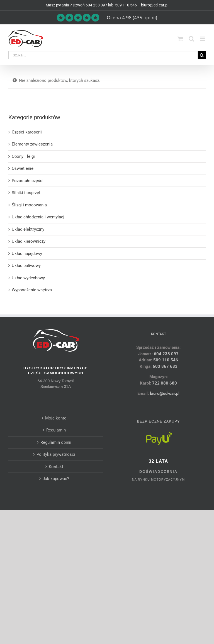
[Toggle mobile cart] (180, 39)
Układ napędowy (27, 254)
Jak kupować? (56, 479)
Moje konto (56, 418)
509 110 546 (126, 5)
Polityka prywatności (56, 454)
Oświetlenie (23, 168)
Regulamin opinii (56, 442)
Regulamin (56, 430)
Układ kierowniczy (29, 241)
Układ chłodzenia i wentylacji (39, 217)
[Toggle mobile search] (191, 39)
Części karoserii (27, 132)
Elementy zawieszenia (32, 144)
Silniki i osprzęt (26, 193)
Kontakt (56, 467)
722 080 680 (164, 383)
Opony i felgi (23, 156)
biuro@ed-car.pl (155, 5)
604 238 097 (96, 5)
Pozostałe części (28, 181)
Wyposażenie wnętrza (32, 290)
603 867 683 (165, 366)
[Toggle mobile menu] (203, 39)
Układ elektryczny (28, 229)
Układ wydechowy (28, 278)
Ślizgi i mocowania (29, 205)
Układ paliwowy (26, 266)
